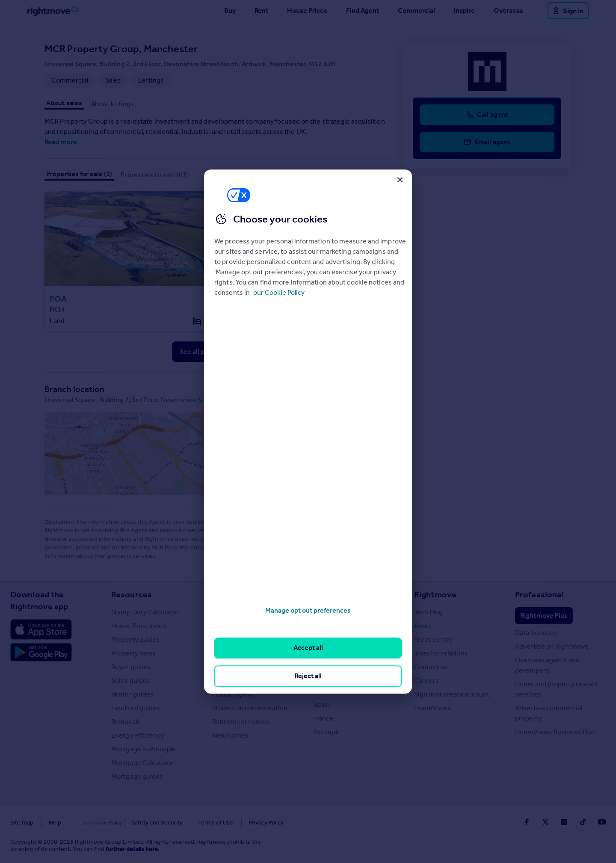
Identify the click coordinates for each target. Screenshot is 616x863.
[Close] (400, 180)
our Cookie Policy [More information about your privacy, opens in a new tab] (279, 292)
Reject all (308, 676)
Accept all (308, 648)
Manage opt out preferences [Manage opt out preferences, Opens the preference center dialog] (308, 610)
